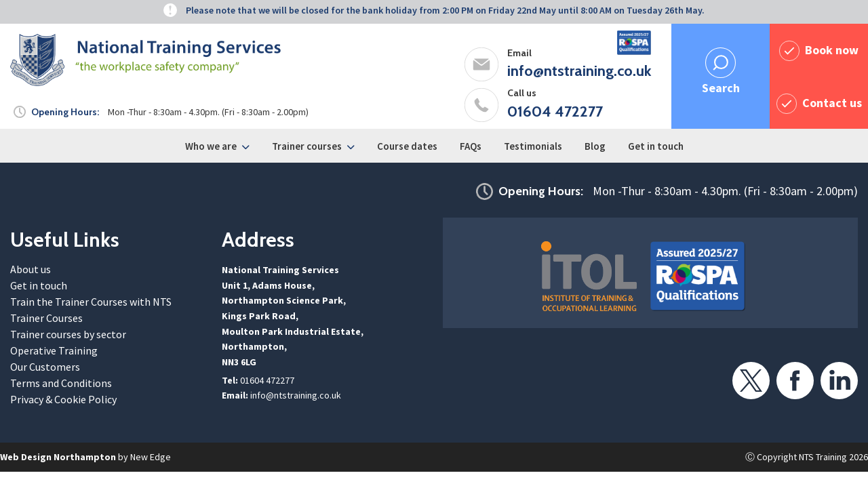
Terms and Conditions (61, 383)
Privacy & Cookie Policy (63, 399)
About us (31, 269)
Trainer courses (307, 146)
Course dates (407, 146)
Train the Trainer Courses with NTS (91, 302)
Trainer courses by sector (68, 334)
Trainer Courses (46, 318)
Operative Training (54, 350)
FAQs (471, 146)
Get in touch (656, 146)
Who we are (211, 146)
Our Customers (45, 367)
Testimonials (533, 146)
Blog (595, 146)
